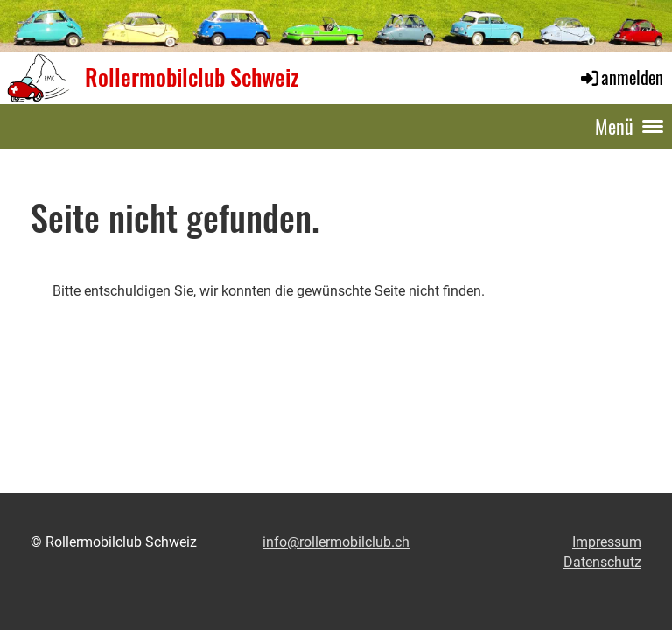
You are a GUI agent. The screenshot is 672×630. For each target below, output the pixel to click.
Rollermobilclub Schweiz (192, 77)
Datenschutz (602, 562)
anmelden (621, 77)
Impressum (607, 542)
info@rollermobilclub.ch (336, 542)
